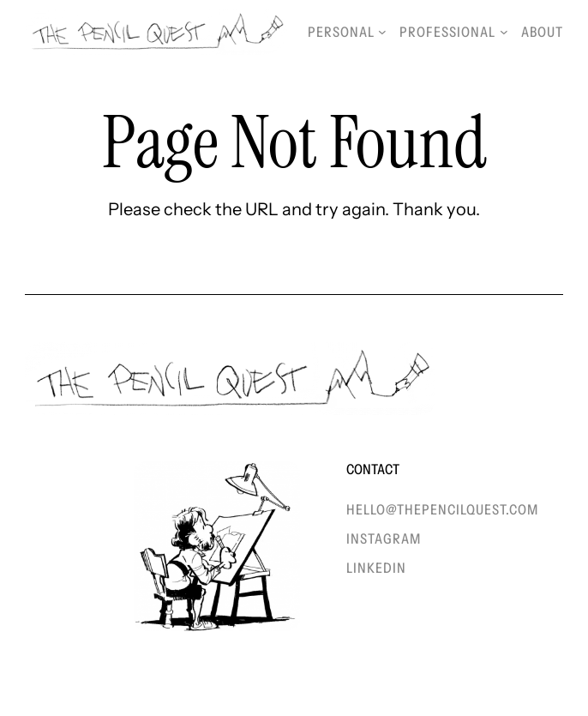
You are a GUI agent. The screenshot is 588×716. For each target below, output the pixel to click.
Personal (341, 32)
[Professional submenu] (504, 32)
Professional (447, 32)
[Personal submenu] (382, 32)
